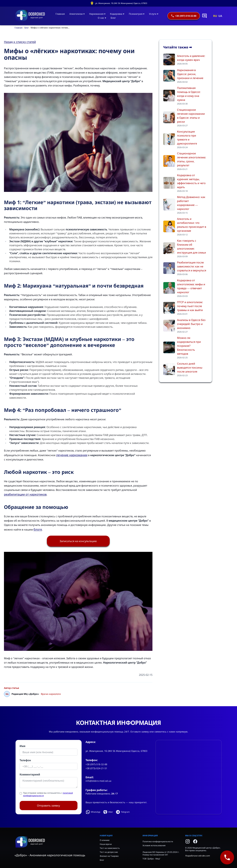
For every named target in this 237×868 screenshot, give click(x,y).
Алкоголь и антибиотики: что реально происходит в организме (192, 225)
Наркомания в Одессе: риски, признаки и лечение (190, 74)
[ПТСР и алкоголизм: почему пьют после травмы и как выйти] (169, 308)
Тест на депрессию (109, 852)
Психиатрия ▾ (137, 14)
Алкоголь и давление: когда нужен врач (191, 58)
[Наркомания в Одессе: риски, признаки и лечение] (169, 76)
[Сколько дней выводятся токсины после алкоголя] (169, 369)
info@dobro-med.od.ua (98, 781)
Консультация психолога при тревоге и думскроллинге (187, 138)
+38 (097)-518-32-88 (184, 16)
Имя (23, 746)
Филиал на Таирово (109, 856)
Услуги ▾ (154, 14)
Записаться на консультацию (78, 541)
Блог (113, 18)
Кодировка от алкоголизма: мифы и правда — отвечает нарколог (191, 286)
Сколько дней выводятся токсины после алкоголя (190, 368)
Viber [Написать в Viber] (108, 812)
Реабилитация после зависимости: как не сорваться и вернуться (192, 266)
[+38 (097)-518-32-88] (227, 857)
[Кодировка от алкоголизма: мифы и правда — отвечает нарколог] (169, 288)
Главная (60, 14)
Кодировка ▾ (117, 14)
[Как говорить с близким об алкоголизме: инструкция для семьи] (169, 248)
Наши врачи (106, 844)
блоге (38, 529)
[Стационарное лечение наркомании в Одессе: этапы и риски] (169, 117)
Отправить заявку (48, 806)
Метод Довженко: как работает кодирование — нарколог (191, 203)
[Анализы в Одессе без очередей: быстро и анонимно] (169, 326)
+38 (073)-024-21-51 (96, 768)
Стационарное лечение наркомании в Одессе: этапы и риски (191, 116)
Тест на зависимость (110, 848)
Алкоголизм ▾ (77, 14)
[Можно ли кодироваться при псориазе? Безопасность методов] (169, 347)
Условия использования (154, 845)
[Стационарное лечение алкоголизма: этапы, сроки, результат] (169, 161)
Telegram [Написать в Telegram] (123, 812)
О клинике (105, 840)
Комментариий (30, 774)
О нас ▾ (102, 18)
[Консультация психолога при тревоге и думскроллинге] (169, 139)
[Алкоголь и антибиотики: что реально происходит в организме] (169, 226)
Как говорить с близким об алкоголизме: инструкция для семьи (191, 247)
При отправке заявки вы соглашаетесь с (48, 794)
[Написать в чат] (204, 16)
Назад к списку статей (20, 42)
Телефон (25, 760)
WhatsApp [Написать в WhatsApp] (93, 812)
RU (215, 16)
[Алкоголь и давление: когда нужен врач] (169, 59)
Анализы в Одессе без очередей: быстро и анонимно (191, 324)
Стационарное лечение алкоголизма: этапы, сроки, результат (191, 159)
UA (220, 16)
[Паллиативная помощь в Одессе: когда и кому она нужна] (169, 96)
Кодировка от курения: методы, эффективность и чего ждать (191, 181)
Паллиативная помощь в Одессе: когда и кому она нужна (189, 94)
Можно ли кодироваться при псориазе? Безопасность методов (189, 346)
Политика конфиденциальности (158, 841)
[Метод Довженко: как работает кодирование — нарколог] (169, 205)
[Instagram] (188, 841)
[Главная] (30, 16)
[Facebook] (195, 841)
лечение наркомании (72, 455)
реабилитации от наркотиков (25, 494)
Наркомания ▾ (97, 14)
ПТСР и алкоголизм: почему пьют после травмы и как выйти (190, 306)
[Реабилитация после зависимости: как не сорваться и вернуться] (169, 268)
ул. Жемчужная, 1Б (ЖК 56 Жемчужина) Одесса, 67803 (121, 3)
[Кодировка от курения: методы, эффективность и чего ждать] (169, 183)
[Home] (55, 842)
